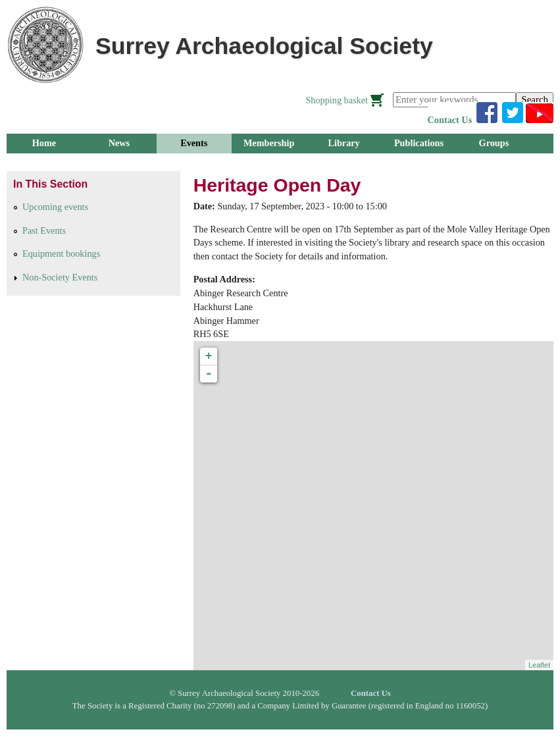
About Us (194, 163)
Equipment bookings (61, 253)
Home (44, 143)
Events (194, 143)
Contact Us (450, 120)
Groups (494, 143)
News (119, 143)
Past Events (44, 230)
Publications (419, 143)
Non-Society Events (60, 277)
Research (44, 163)
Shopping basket (337, 100)
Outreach (119, 163)
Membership (269, 143)
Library (344, 143)
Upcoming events (55, 207)
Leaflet (539, 665)
